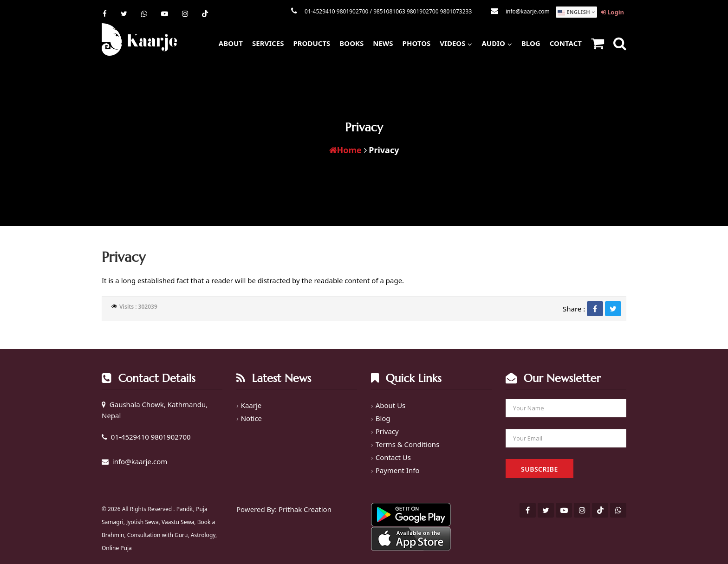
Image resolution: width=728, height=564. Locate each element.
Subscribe (539, 469)
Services (268, 43)
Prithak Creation (305, 509)
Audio (497, 42)
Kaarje (251, 405)
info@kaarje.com (528, 11)
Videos (456, 42)
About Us (391, 405)
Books (351, 43)
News (383, 43)
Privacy (387, 431)
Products (312, 43)
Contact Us (393, 457)
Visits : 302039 (138, 307)
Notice (251, 418)
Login (612, 12)
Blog (531, 43)
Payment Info (398, 470)
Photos (417, 43)
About (231, 43)
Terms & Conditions (408, 444)
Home (345, 150)
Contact (566, 43)
